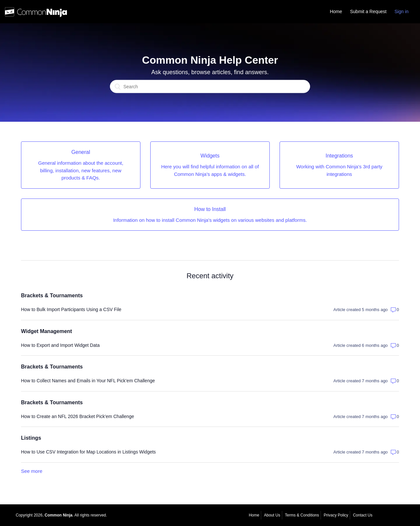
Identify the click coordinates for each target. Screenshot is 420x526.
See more (32, 471)
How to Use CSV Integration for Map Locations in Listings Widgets (88, 452)
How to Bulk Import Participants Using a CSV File (71, 309)
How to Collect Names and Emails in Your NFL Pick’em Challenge (88, 381)
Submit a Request (368, 11)
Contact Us (363, 515)
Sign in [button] (401, 11)
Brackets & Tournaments (52, 295)
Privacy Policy (336, 515)
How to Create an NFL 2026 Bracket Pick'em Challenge (78, 416)
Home (336, 11)
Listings (31, 438)
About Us (272, 515)
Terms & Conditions (302, 515)
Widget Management (46, 331)
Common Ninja (59, 515)
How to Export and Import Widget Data (60, 345)
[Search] (210, 87)
